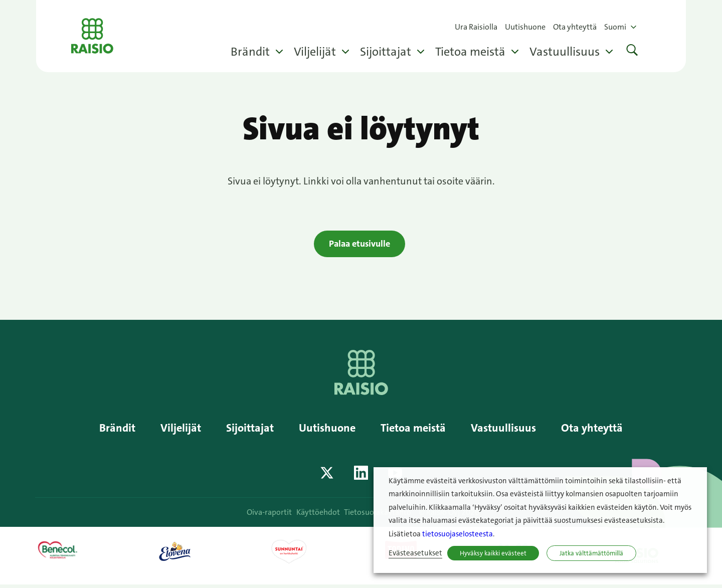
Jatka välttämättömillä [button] (591, 553)
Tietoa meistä (470, 52)
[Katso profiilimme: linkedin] (361, 476)
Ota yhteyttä (575, 27)
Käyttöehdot (320, 515)
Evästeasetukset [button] (415, 553)
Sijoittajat (386, 52)
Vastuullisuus (565, 52)
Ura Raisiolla (476, 27)
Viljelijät (315, 52)
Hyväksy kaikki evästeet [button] (493, 553)
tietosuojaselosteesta (458, 534)
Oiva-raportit (268, 515)
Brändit (250, 52)
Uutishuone (525, 27)
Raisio (98, 36)
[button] (632, 51)
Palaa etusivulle (360, 245)
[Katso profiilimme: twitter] (327, 476)
